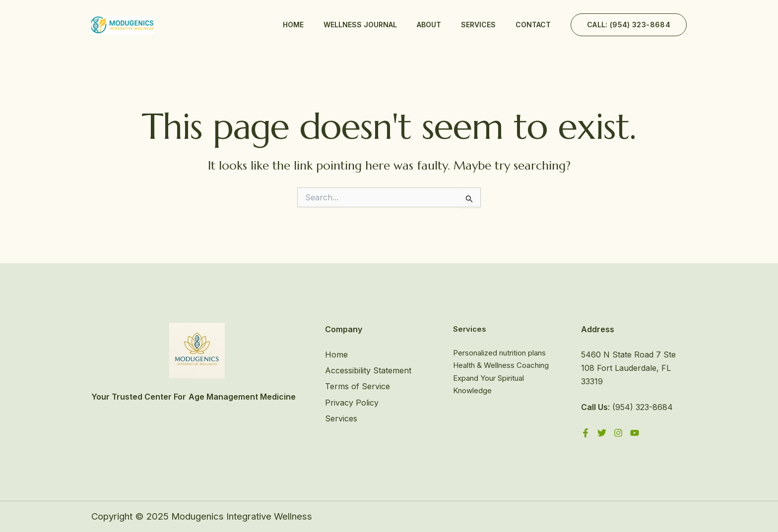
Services (478, 25)
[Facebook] (585, 433)
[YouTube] (635, 433)
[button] (629, 25)
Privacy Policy (352, 403)
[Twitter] (602, 433)
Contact (533, 25)
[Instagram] (618, 433)
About (429, 25)
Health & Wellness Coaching (501, 365)
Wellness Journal (360, 25)
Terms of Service (357, 386)
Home (293, 25)
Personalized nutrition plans (499, 353)
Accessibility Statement (368, 370)
